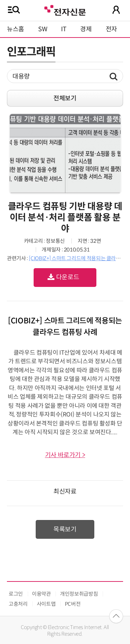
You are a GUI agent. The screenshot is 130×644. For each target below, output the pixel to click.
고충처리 (18, 604)
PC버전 (73, 604)
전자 (111, 29)
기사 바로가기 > (65, 455)
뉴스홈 (16, 29)
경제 (86, 29)
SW (43, 29)
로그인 (16, 594)
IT (64, 29)
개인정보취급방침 (79, 594)
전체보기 (65, 98)
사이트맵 (46, 604)
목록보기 (65, 529)
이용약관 (41, 594)
